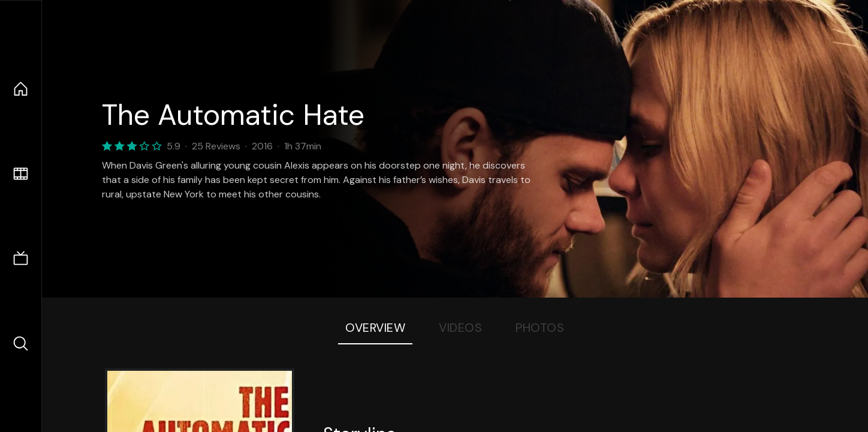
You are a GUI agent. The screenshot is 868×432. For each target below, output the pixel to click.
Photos (540, 328)
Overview (375, 328)
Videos (460, 328)
